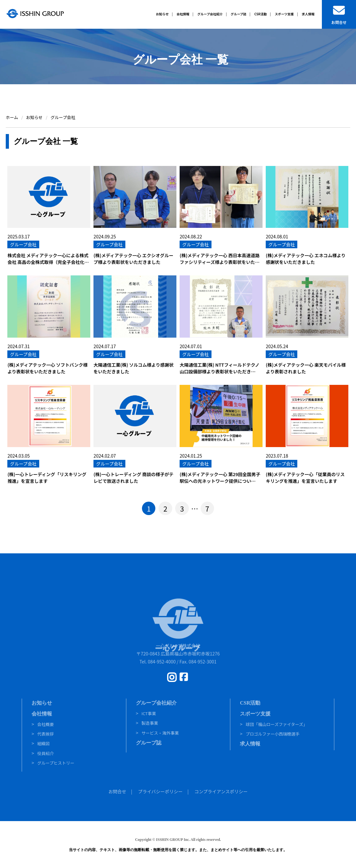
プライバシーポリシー (160, 791)
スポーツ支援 (255, 714)
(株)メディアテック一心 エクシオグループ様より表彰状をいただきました (133, 259)
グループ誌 (149, 743)
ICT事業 (149, 713)
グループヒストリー (56, 763)
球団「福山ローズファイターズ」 (276, 724)
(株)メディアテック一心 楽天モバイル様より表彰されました (306, 368)
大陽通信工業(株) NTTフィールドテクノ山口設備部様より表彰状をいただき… (219, 368)
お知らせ (42, 703)
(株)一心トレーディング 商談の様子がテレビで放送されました (133, 478)
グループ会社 (23, 244)
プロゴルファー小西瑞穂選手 (273, 734)
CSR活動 (250, 703)
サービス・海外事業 (160, 733)
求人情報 (250, 744)
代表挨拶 (46, 734)
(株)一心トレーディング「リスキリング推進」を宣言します (47, 478)
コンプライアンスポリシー (221, 791)
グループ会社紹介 (156, 703)
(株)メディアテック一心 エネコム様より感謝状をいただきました (306, 259)
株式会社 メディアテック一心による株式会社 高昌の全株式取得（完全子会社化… (48, 259)
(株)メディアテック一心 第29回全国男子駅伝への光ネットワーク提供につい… (220, 478)
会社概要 (46, 724)
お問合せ (117, 791)
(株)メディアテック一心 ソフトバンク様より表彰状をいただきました (47, 368)
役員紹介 (46, 753)
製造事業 (150, 723)
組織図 (44, 743)
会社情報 (42, 714)
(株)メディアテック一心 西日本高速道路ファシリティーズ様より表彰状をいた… (219, 259)
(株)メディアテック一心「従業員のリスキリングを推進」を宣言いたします (305, 478)
